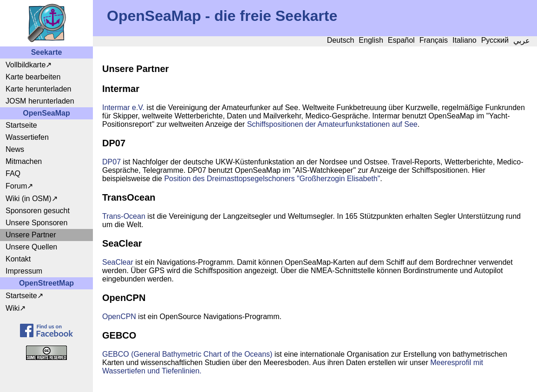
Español (401, 40)
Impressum (24, 271)
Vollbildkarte (26, 65)
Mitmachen (24, 161)
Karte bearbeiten (33, 77)
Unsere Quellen (31, 247)
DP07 (111, 162)
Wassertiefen (27, 137)
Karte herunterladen (38, 89)
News (15, 149)
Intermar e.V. (123, 108)
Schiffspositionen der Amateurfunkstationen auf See (332, 124)
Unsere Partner (31, 235)
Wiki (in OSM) (29, 199)
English (371, 40)
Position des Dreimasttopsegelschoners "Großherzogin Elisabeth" (272, 179)
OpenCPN (119, 317)
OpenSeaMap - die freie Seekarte (222, 16)
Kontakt (18, 259)
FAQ (13, 173)
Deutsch (341, 40)
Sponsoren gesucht (38, 211)
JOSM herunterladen (40, 101)
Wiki (13, 308)
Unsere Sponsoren (36, 223)
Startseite (21, 125)
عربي (522, 41)
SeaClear (118, 262)
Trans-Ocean (124, 216)
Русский (495, 40)
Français (434, 40)
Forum (16, 186)
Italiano (465, 40)
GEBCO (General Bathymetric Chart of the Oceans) (187, 354)
